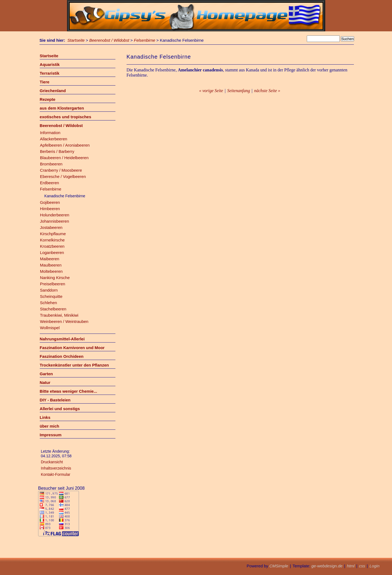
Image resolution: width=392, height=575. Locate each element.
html (351, 566)
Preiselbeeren (53, 284)
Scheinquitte (51, 296)
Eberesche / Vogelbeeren (63, 176)
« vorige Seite (211, 91)
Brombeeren (51, 164)
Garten (46, 374)
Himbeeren (50, 209)
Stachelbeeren (53, 309)
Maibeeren (50, 259)
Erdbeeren (50, 183)
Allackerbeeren (54, 139)
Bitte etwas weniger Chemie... (68, 391)
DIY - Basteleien (55, 400)
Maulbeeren (51, 265)
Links (45, 417)
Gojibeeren (50, 202)
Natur (45, 382)
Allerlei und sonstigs (60, 409)
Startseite (76, 40)
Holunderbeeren (55, 215)
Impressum (51, 435)
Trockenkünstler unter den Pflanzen (74, 365)
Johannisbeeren (55, 221)
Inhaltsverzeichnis (56, 468)
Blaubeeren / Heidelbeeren (64, 158)
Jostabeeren (51, 227)
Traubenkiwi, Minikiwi (59, 315)
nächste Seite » (267, 91)
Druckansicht (52, 462)
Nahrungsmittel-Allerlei (62, 339)
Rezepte (48, 99)
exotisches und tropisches (65, 117)
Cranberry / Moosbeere (61, 170)
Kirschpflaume (53, 234)
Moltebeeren (51, 271)
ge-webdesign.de (327, 566)
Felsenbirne (145, 40)
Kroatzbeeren (52, 246)
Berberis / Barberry (57, 151)
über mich (50, 426)
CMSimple (279, 566)
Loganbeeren (52, 252)
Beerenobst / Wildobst (109, 40)
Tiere (45, 82)
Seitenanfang (239, 91)
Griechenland (53, 91)
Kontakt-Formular (56, 474)
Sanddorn (49, 290)
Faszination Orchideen (62, 356)
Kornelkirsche (52, 240)
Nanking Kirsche (55, 278)
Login (374, 566)
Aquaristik (50, 64)
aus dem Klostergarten (62, 108)
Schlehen (49, 303)
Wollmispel (50, 328)
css (362, 566)
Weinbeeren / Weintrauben (64, 321)
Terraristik (50, 73)
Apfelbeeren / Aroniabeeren (65, 145)
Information (50, 133)
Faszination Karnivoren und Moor (72, 348)
